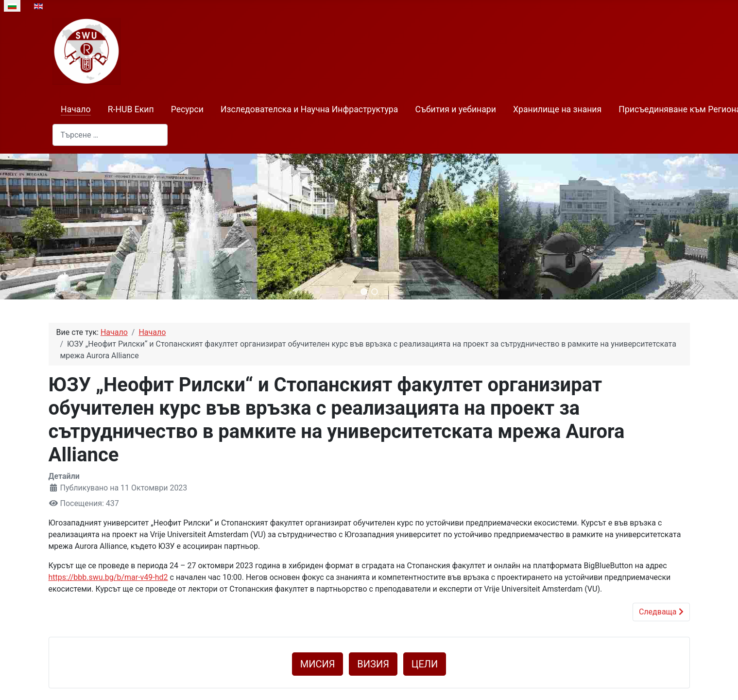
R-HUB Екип (131, 109)
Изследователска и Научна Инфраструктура (309, 109)
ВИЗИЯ (373, 664)
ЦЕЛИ (425, 664)
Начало (76, 109)
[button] (364, 292)
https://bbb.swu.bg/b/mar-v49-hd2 (108, 577)
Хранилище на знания (557, 109)
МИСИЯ (318, 664)
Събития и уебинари (456, 109)
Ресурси (187, 109)
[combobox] (110, 135)
